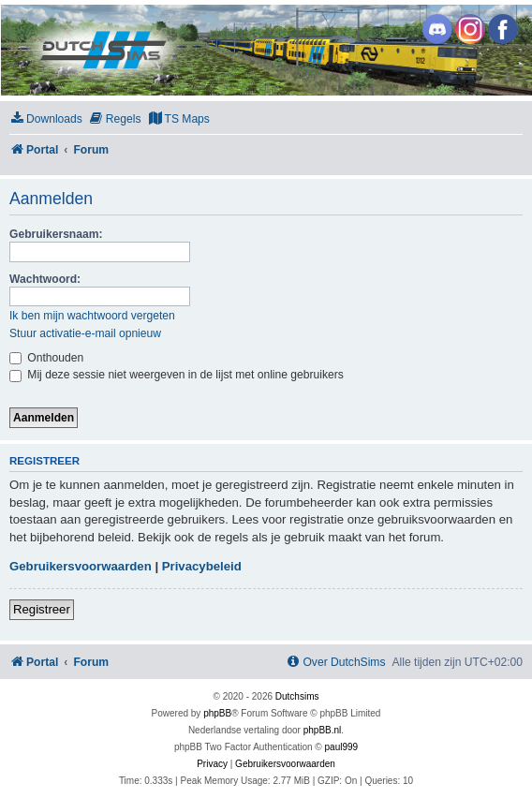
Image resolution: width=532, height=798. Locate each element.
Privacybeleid (202, 566)
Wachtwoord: (45, 279)
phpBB (217, 713)
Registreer (42, 609)
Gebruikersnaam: (56, 234)
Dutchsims (297, 696)
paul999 (342, 747)
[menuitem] (46, 119)
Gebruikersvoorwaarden (81, 566)
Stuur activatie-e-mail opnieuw (85, 333)
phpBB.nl (323, 730)
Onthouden (46, 358)
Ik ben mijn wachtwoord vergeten (92, 316)
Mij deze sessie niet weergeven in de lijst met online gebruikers (177, 375)
